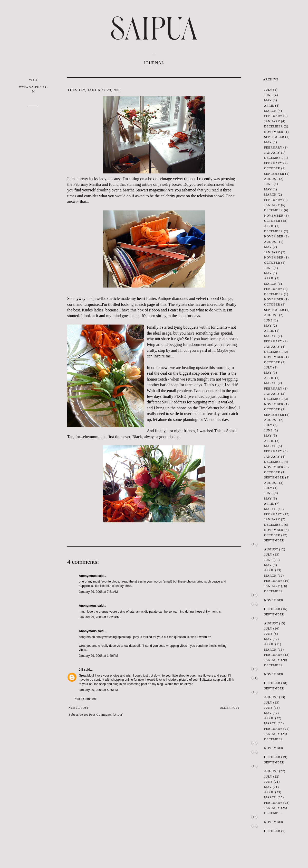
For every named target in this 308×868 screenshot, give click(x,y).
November (274, 132)
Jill (81, 670)
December (273, 126)
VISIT (33, 86)
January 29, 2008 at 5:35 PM (98, 690)
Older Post (230, 708)
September (274, 137)
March (270, 111)
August (271, 179)
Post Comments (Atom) (106, 715)
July (268, 90)
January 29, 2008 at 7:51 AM (98, 592)
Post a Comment (85, 699)
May (268, 100)
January (272, 121)
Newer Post (79, 708)
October (272, 168)
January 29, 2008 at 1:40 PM (98, 656)
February (273, 116)
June (268, 95)
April (269, 106)
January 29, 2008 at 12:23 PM (99, 617)
